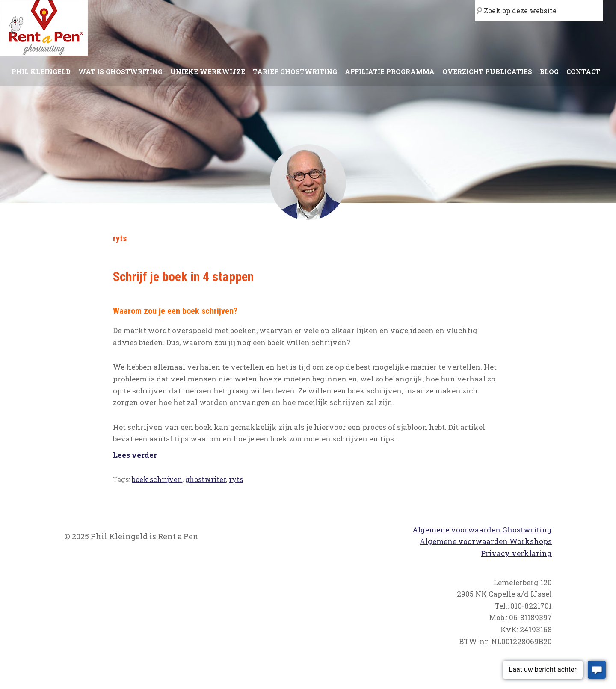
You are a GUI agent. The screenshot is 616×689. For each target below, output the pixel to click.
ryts (236, 479)
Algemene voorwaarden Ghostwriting (482, 530)
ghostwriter (206, 479)
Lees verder (135, 455)
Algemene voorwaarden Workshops (486, 541)
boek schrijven (157, 479)
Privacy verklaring (516, 553)
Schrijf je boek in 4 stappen (183, 276)
